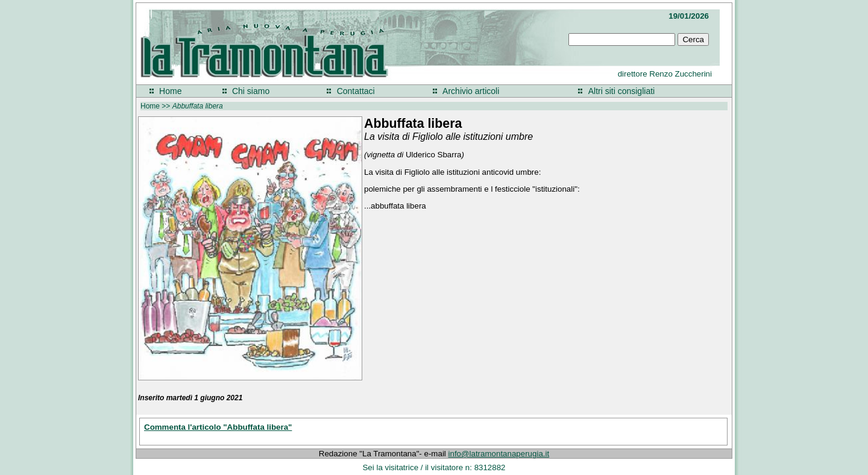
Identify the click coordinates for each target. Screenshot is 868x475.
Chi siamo (251, 91)
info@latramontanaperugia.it (499, 454)
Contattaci (356, 91)
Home (170, 91)
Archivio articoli (471, 91)
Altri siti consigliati (621, 91)
